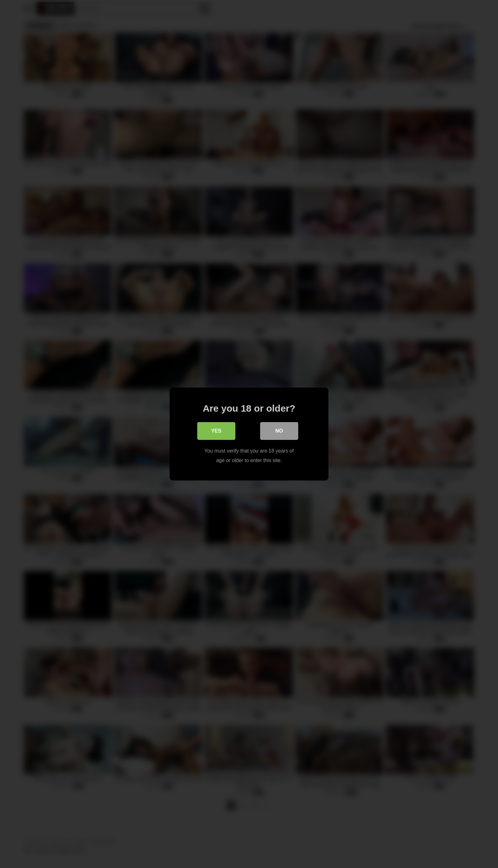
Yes (216, 431)
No (279, 431)
